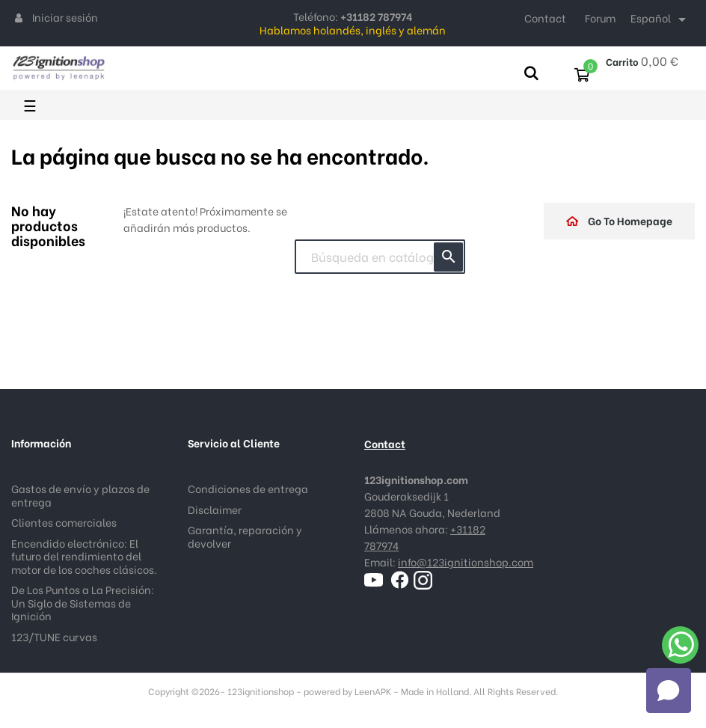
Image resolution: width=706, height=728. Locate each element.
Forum (600, 18)
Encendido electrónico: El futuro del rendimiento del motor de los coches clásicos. (84, 556)
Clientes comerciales (64, 522)
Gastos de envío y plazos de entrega (80, 495)
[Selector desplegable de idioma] (661, 19)
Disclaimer (215, 509)
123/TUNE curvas (54, 636)
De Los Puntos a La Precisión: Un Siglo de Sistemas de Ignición (83, 602)
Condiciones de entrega (248, 488)
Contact (545, 18)
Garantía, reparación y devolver (245, 536)
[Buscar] (380, 257)
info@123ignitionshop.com (466, 562)
